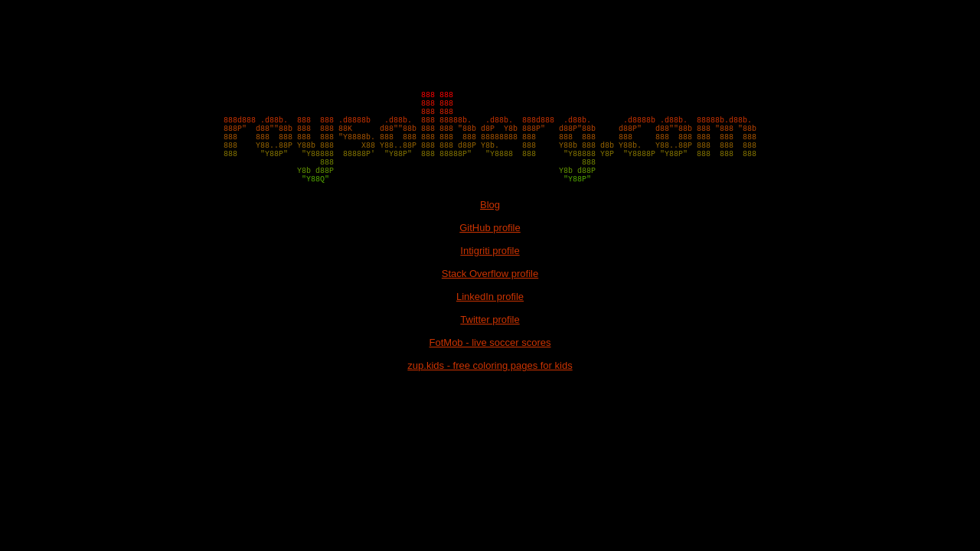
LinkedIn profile (490, 324)
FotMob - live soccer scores (490, 370)
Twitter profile (490, 347)
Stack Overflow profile (490, 301)
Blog (490, 232)
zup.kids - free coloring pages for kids (490, 393)
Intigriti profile (490, 278)
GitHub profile (490, 255)
